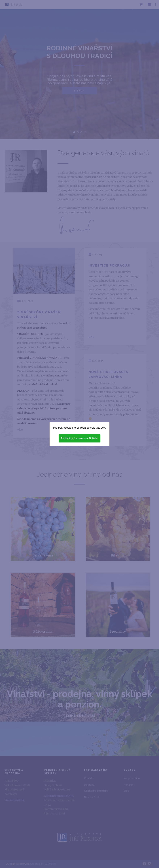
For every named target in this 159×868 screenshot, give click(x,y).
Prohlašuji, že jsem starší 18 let (80, 438)
